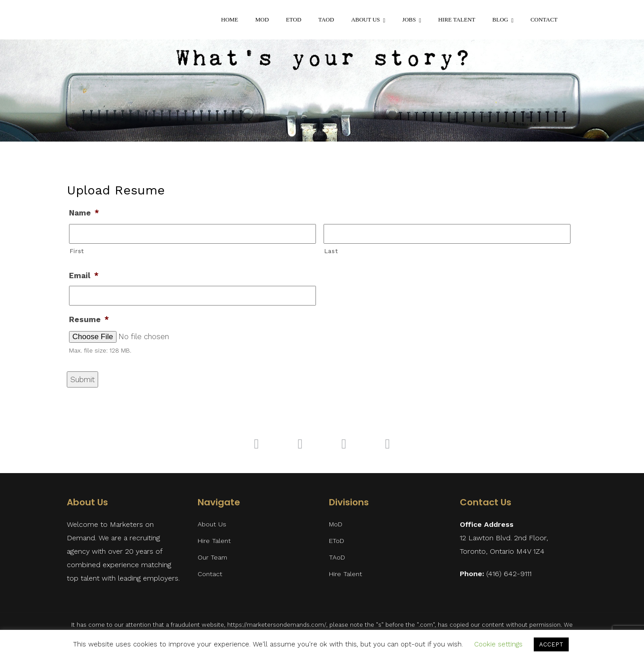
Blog (500, 19)
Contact (544, 19)
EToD (294, 19)
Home (229, 19)
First (77, 251)
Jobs (409, 19)
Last (331, 251)
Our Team (212, 558)
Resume (89, 319)
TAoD (326, 19)
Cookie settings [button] (498, 644)
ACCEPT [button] (551, 644)
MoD (262, 19)
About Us (365, 19)
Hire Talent (457, 19)
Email (84, 276)
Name (84, 213)
